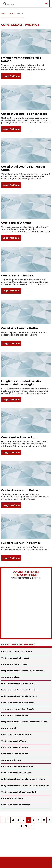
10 (21, 826)
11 (26, 826)
